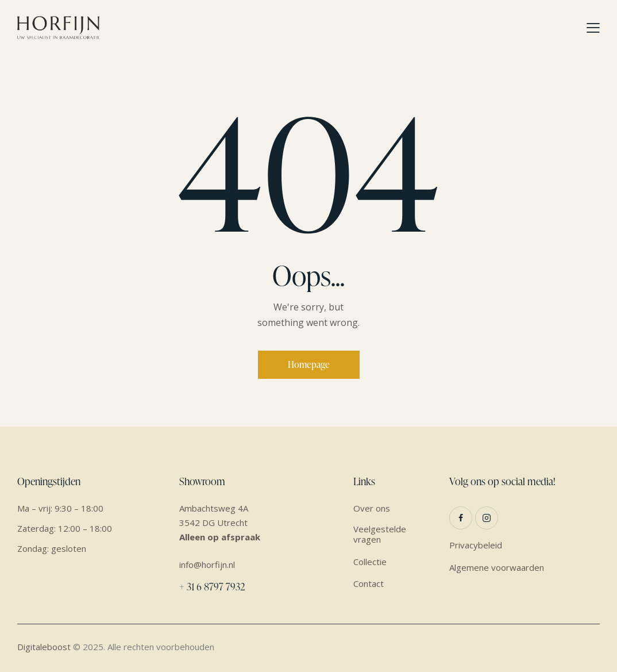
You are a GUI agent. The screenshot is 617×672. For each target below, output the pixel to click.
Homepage (309, 364)
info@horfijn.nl (207, 565)
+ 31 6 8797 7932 (212, 587)
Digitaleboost (44, 647)
